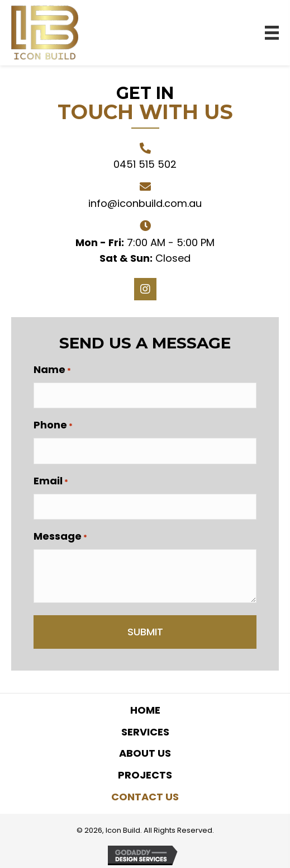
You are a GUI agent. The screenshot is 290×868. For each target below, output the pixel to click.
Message (60, 536)
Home (145, 710)
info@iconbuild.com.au (145, 203)
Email (51, 481)
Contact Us (145, 797)
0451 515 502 (145, 164)
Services (145, 732)
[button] (145, 289)
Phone (53, 425)
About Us (145, 753)
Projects (145, 775)
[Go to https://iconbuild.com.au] (45, 33)
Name (52, 370)
